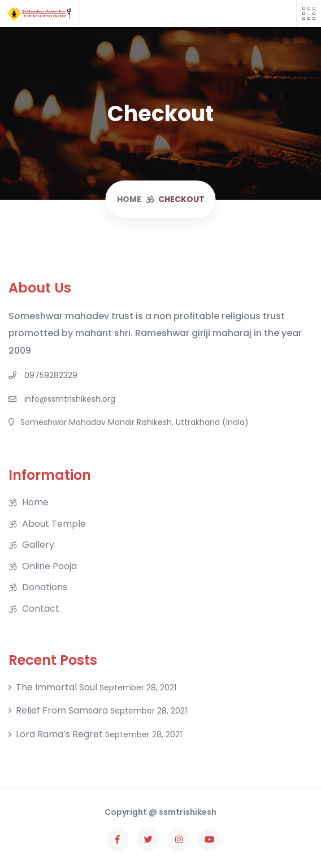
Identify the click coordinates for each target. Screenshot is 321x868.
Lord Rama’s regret (59, 734)
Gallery (38, 545)
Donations (45, 587)
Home (35, 502)
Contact (41, 609)
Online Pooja (49, 566)
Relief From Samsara (62, 711)
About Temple (54, 524)
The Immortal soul (57, 687)
